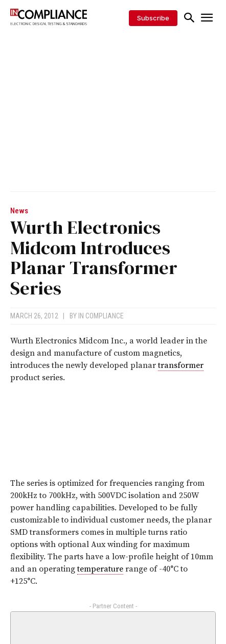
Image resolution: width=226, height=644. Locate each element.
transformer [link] (181, 365)
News (19, 211)
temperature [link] (100, 569)
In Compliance (101, 316)
